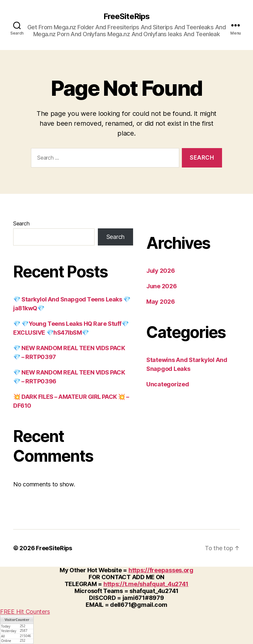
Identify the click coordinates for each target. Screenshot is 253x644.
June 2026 (162, 286)
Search (21, 223)
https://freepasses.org (161, 570)
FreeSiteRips (126, 16)
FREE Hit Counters (25, 612)
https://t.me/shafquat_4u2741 (146, 584)
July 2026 (161, 271)
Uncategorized (168, 384)
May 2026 (161, 302)
